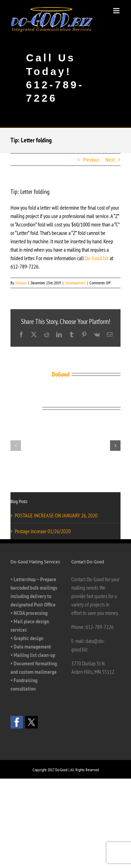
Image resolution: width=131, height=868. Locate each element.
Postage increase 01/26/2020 (43, 531)
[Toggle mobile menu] (117, 11)
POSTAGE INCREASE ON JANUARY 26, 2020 (56, 515)
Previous (91, 160)
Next (110, 160)
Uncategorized (75, 283)
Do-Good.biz (97, 258)
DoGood (21, 283)
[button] (16, 446)
